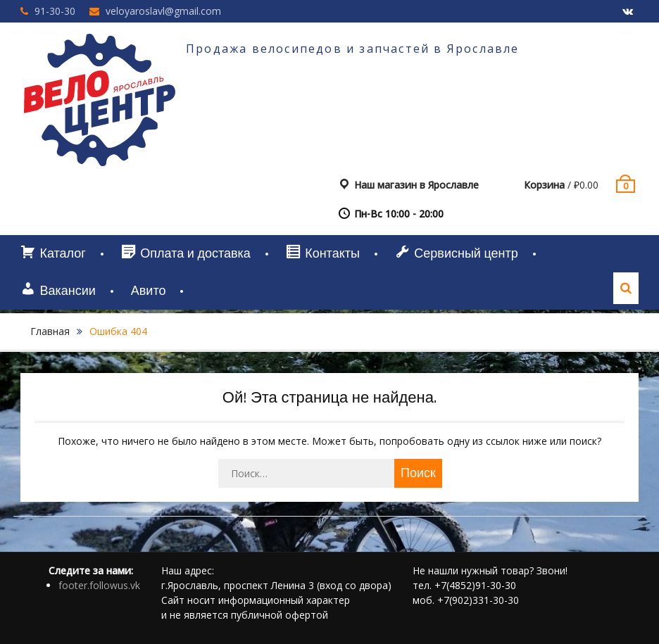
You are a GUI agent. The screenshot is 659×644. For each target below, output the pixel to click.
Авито (149, 291)
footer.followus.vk (99, 585)
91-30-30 (55, 11)
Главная (50, 331)
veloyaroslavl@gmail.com (163, 11)
